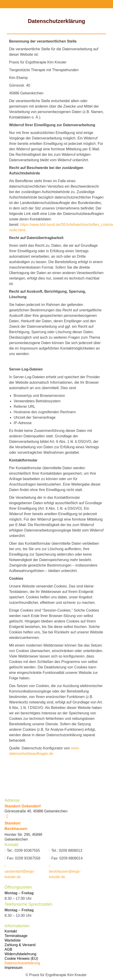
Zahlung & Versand (20, 945)
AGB (8, 949)
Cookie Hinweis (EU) (21, 959)
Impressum (14, 968)
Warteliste (13, 940)
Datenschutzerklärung (22, 963)
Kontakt (11, 931)
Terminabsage (16, 936)
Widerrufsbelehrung (20, 954)
